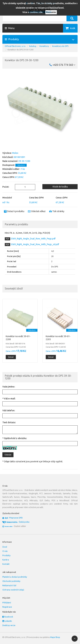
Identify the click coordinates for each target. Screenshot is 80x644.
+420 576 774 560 (64, 65)
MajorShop (55, 637)
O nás (5, 551)
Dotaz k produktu (16, 211)
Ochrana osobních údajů (13, 590)
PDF (7, 239)
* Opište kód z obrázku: (15, 438)
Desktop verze (9, 625)
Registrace (7, 607)
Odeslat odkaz (38, 211)
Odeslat (8, 455)
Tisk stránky (58, 211)
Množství (7, 198)
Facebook (8, 617)
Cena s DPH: (8, 177)
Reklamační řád (9, 585)
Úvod (5, 547)
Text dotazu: (9, 422)
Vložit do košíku (60, 187)
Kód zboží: (8, 157)
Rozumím (51, 12)
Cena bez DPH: (10, 173)
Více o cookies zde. (33, 12)
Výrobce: (7, 153)
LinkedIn (7, 621)
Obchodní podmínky (11, 581)
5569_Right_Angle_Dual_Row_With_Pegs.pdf (33, 239)
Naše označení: (10, 161)
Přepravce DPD (16, 518)
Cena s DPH (62, 198)
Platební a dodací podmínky (15, 577)
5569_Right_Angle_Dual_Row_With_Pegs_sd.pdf (35, 244)
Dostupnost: (9, 165)
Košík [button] (73, 28)
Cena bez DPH (36, 198)
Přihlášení (7, 603)
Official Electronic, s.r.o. (15, 46)
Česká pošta (24, 522)
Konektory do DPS (60, 46)
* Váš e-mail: (9, 399)
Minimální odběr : (11, 169)
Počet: (6, 187)
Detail (11, 357)
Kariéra (6, 560)
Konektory (44, 46)
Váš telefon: (9, 410)
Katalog (33, 46)
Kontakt (6, 564)
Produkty (6, 555)
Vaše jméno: (9, 387)
